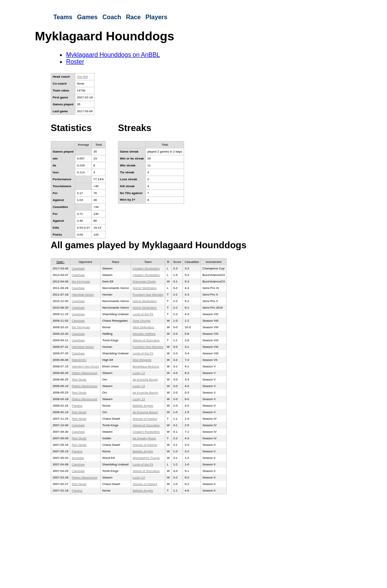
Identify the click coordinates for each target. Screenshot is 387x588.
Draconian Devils (144, 282)
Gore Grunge (142, 321)
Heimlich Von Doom (85, 366)
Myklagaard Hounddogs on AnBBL (113, 55)
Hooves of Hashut (145, 419)
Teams (63, 17)
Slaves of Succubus (146, 340)
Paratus (77, 406)
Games (87, 17)
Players (156, 17)
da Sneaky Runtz (144, 438)
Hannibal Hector (83, 295)
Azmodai (78, 458)
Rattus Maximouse (85, 373)
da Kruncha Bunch (145, 380)
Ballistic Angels (143, 406)
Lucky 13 (139, 373)
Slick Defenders (143, 327)
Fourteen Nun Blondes (148, 295)
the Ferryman (81, 282)
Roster (75, 62)
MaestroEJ (79, 360)
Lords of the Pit (143, 314)
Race (133, 17)
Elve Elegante (142, 360)
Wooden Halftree (144, 334)
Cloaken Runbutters (146, 268)
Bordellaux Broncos (146, 366)
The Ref (82, 77)
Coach (112, 17)
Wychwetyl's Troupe (146, 458)
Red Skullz (79, 380)
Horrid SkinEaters (145, 288)
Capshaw (78, 268)
